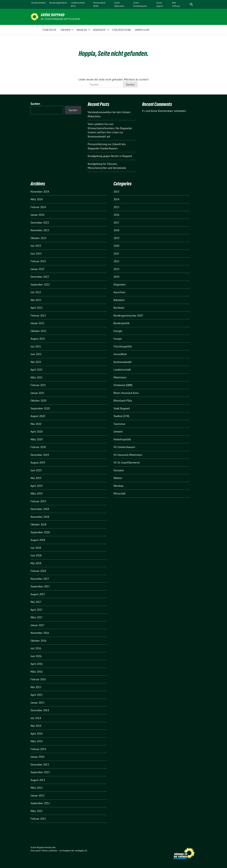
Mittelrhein (120, 377)
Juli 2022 (36, 292)
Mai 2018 (36, 563)
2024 (116, 277)
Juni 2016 (36, 656)
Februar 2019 (38, 501)
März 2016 (37, 672)
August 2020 (38, 416)
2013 (116, 192)
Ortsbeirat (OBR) (123, 385)
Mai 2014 (36, 726)
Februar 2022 (38, 315)
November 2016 (40, 633)
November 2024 (40, 192)
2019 (116, 238)
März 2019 (37, 493)
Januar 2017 (37, 625)
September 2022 (40, 285)
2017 (116, 223)
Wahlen (118, 478)
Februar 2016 (38, 679)
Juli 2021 (36, 346)
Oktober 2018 (38, 524)
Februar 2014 (38, 749)
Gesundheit (120, 354)
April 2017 (37, 610)
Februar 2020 (38, 447)
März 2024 (37, 199)
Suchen (35, 104)
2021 (116, 254)
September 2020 (40, 408)
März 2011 (37, 811)
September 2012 (40, 803)
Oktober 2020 (38, 401)
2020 (116, 246)
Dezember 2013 (40, 765)
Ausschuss (119, 292)
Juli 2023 (36, 246)
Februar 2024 (38, 207)
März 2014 (37, 741)
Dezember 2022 (40, 277)
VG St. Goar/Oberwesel (127, 463)
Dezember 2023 (40, 223)
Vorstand (118, 470)
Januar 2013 (37, 795)
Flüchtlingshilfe (123, 346)
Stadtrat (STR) (121, 416)
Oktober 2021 (38, 331)
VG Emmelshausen (124, 447)
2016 (116, 215)
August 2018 (38, 540)
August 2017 (38, 594)
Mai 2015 (36, 687)
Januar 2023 (37, 269)
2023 (116, 269)
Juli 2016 (36, 648)
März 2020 (37, 439)
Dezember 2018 (40, 509)
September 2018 (40, 532)
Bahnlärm (119, 300)
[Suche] (187, 4)
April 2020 (37, 432)
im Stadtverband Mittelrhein (60, 19)
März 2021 (37, 377)
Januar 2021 (37, 393)
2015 (116, 207)
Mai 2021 (36, 362)
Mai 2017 (36, 602)
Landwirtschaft (122, 370)
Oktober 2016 (38, 641)
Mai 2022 (36, 300)
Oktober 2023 (38, 238)
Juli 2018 (36, 548)
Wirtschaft (119, 493)
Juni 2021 (36, 354)
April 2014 (37, 734)
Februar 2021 (38, 385)
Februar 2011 (38, 819)
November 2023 (40, 230)
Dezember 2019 (40, 455)
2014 (116, 199)
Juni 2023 (36, 254)
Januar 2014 (37, 757)
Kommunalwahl (123, 362)
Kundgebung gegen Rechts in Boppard (110, 156)
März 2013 (37, 788)
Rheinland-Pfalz (123, 401)
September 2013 (40, 772)
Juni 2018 (36, 555)
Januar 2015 (37, 703)
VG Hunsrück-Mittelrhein (128, 455)
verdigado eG (81, 851)
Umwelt (118, 432)
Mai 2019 (36, 478)
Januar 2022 (37, 323)
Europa (117, 339)
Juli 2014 (36, 718)
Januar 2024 (37, 215)
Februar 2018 (38, 571)
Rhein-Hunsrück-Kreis (126, 393)
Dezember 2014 (40, 710)
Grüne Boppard (53, 15)
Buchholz (119, 308)
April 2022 (37, 308)
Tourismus (119, 424)
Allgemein (120, 285)
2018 (116, 230)
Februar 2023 (38, 261)
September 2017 (40, 586)
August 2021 (38, 339)
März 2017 (37, 617)
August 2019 (38, 463)
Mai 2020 (36, 424)
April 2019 (37, 486)
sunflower (53, 851)
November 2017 (40, 579)
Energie (118, 331)
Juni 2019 (36, 470)
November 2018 (40, 517)
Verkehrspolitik (122, 439)
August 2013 (38, 780)
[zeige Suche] (191, 4)
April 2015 (37, 695)
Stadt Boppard (122, 408)
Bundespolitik (121, 323)
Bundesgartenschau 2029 (128, 315)
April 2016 (37, 664)
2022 (116, 261)
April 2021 (37, 370)
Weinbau (118, 486)
